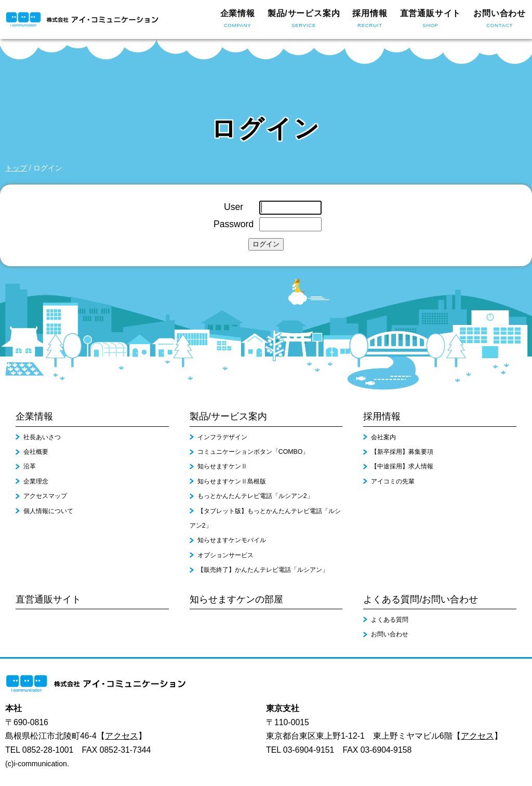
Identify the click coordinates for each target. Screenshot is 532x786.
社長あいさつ (42, 437)
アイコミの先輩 (393, 481)
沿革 (30, 466)
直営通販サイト (431, 20)
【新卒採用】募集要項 (402, 452)
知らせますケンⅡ (222, 466)
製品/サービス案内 (304, 20)
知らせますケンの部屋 (236, 599)
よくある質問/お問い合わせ (421, 599)
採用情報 (370, 20)
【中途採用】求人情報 (402, 466)
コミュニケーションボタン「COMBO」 (253, 452)
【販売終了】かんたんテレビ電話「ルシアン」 (263, 570)
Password (234, 224)
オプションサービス (225, 555)
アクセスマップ (45, 496)
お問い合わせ (500, 20)
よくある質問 (390, 620)
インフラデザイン (222, 437)
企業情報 (238, 20)
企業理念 (36, 481)
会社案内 (383, 437)
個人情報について (48, 511)
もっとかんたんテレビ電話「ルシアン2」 (255, 496)
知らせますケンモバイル (232, 540)
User (234, 207)
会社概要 (36, 452)
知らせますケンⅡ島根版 (232, 481)
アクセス (122, 736)
